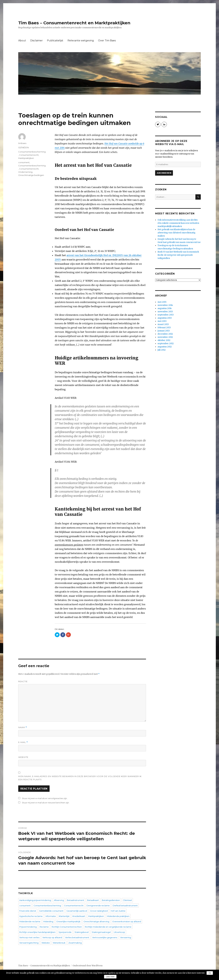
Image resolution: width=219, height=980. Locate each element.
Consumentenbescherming (32, 152)
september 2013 (166, 315)
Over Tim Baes (107, 41)
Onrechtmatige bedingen (31, 175)
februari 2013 (164, 328)
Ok (210, 973)
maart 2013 (163, 324)
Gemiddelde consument (51, 911)
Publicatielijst (55, 41)
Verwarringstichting (29, 943)
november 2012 (165, 337)
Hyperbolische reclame (31, 916)
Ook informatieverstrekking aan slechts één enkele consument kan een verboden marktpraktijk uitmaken (178, 223)
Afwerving (59, 900)
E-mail (23, 742)
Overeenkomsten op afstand (127, 921)
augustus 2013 (165, 318)
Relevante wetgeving (81, 41)
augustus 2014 (165, 308)
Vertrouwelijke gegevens (105, 937)
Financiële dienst (28, 911)
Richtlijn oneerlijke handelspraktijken (37, 932)
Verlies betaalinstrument (77, 937)
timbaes (22, 143)
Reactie (23, 681)
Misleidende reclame (30, 921)
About (22, 41)
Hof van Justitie (118, 911)
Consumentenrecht (29, 155)
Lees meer (110, 977)
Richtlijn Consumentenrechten (67, 927)
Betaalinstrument (76, 900)
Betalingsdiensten (111, 900)
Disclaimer (36, 41)
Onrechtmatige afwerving (96, 921)
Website (23, 757)
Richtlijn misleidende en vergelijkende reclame (108, 927)
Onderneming (25, 172)
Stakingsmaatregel (101, 932)
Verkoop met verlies (29, 937)
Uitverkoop (119, 932)
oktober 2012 (164, 340)
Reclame (44, 927)
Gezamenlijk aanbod (77, 911)
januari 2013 (164, 331)
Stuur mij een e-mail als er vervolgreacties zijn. (45, 798)
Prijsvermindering (28, 927)
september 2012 (166, 344)
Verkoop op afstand (52, 937)
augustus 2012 (165, 347)
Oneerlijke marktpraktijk (68, 921)
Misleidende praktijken (118, 916)
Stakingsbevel (82, 932)
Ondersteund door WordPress (88, 966)
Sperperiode (65, 932)
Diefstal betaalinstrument (125, 906)
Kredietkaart (79, 916)
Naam (23, 727)
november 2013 (165, 312)
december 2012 (165, 334)
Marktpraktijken (26, 158)
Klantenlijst (64, 916)
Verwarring (126, 937)
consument (24, 162)
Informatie (51, 916)
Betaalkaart (93, 900)
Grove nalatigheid (99, 911)
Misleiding (48, 921)
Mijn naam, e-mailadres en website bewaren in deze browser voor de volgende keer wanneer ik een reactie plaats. (80, 778)
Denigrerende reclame (98, 906)
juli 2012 (162, 350)
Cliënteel (127, 900)
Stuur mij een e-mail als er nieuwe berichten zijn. (46, 803)
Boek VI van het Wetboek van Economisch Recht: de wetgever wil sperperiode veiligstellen (178, 255)
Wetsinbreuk (59, 943)
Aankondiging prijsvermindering (35, 900)
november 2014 (165, 305)
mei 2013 (162, 321)
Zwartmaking (75, 943)
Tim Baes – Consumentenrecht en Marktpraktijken (74, 23)
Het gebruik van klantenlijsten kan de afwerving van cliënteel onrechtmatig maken (176, 233)
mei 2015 (162, 302)
